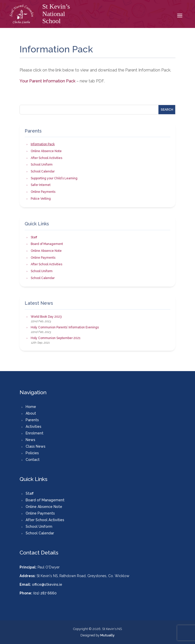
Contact (33, 460)
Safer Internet (41, 185)
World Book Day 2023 (46, 317)
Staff (34, 237)
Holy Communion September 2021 (56, 338)
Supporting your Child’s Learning (54, 178)
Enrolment (35, 433)
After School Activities (46, 158)
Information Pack (43, 144)
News (30, 440)
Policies (32, 453)
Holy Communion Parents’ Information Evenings (65, 327)
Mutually (107, 635)
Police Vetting (41, 199)
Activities (34, 427)
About (31, 413)
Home (31, 407)
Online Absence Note (46, 151)
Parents (32, 420)
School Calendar (43, 171)
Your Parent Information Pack (48, 81)
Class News (36, 446)
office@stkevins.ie (47, 584)
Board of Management (47, 244)
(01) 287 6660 (45, 593)
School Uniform (42, 165)
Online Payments (43, 192)
